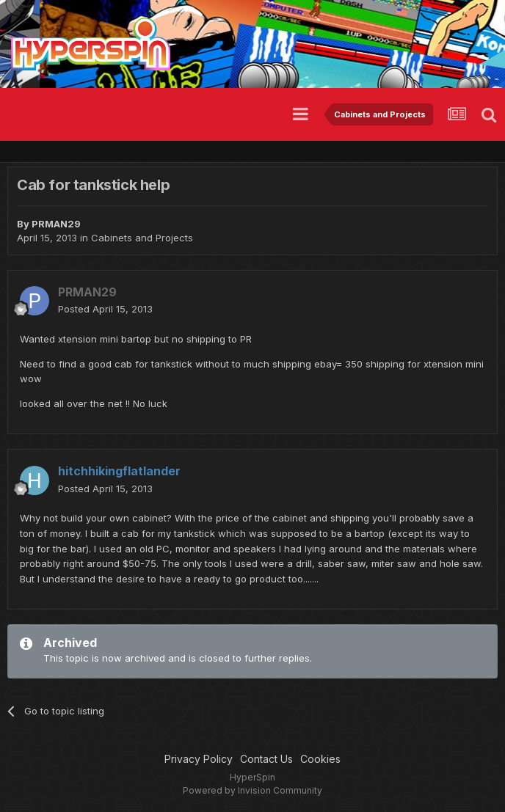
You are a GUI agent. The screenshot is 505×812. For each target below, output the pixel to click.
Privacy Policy (199, 759)
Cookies (320, 759)
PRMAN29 (56, 224)
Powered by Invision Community (252, 790)
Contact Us (266, 759)
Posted (105, 309)
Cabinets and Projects (142, 238)
